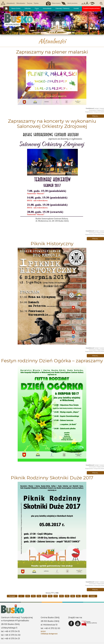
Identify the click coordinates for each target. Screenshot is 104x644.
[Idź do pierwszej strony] (12, 596)
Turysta (30, 3)
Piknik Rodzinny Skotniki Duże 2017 (52, 478)
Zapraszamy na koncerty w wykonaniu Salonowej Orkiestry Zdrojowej (52, 124)
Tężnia (36, 3)
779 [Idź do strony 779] (67, 596)
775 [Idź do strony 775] (45, 596)
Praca (37, 8)
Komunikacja (47, 8)
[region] (52, 21)
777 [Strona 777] (56, 596)
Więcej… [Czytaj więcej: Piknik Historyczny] (95, 356)
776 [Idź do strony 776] (50, 596)
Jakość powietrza (72, 3)
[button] (101, 21)
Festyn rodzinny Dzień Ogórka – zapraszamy (52, 361)
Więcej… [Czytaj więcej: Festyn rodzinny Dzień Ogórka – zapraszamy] (95, 473)
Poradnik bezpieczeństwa (91, 8)
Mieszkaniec (21, 3)
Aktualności (11, 3)
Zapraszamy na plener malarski (52, 52)
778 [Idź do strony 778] (61, 596)
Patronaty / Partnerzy (63, 8)
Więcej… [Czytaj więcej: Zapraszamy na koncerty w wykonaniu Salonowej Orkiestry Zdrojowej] (95, 239)
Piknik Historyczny (52, 244)
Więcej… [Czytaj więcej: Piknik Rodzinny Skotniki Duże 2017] (95, 589)
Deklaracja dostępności (49, 634)
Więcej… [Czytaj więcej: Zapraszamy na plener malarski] (95, 116)
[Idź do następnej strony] (85, 596)
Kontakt (76, 8)
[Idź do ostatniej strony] (93, 596)
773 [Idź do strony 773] (33, 596)
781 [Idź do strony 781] (78, 596)
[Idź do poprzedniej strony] (21, 596)
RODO (43, 632)
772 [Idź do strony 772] (28, 596)
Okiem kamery (56, 3)
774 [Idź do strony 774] (39, 596)
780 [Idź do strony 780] (73, 596)
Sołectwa (28, 8)
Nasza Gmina (16, 8)
